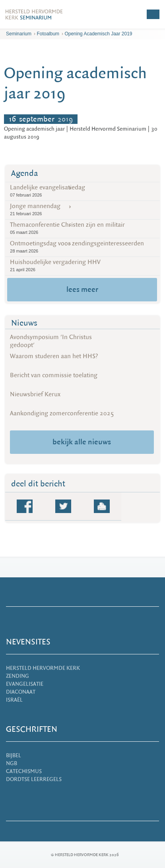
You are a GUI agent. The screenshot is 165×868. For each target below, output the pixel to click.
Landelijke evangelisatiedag (82, 191)
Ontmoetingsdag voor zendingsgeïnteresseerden (82, 247)
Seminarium (19, 34)
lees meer (82, 289)
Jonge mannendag (82, 209)
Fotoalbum (48, 34)
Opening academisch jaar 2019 (98, 34)
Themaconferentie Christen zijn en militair (82, 228)
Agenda (25, 173)
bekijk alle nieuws (82, 442)
